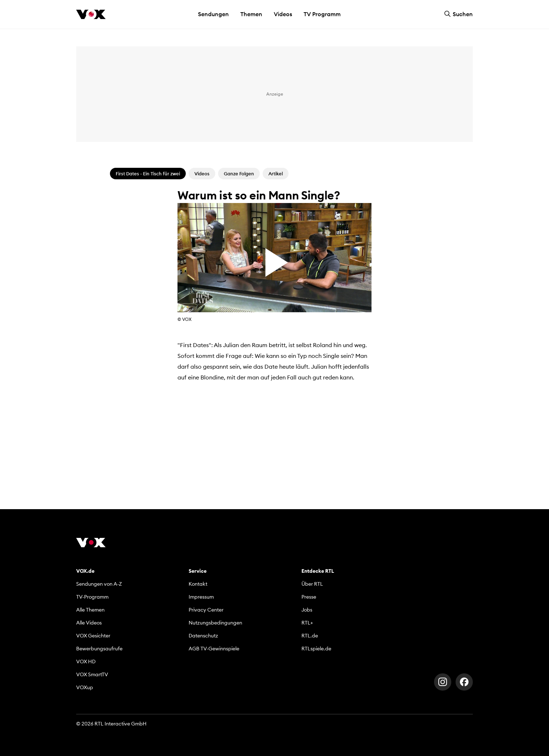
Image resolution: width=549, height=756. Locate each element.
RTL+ (307, 623)
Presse (309, 597)
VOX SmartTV (92, 674)
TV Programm (322, 14)
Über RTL (312, 584)
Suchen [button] (458, 14)
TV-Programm (92, 597)
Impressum (201, 597)
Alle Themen (90, 610)
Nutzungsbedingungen (215, 623)
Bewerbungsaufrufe (99, 649)
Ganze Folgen (239, 174)
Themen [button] (251, 14)
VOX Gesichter (93, 636)
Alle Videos (89, 623)
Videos (283, 14)
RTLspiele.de (316, 649)
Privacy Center (206, 610)
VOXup (85, 687)
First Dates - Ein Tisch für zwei (148, 174)
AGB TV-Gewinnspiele (214, 649)
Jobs (307, 610)
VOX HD (86, 661)
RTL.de (310, 636)
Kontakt (198, 584)
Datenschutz (203, 636)
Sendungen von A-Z (99, 584)
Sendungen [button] (213, 14)
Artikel (276, 174)
